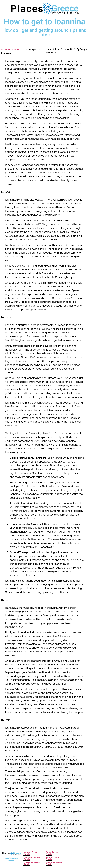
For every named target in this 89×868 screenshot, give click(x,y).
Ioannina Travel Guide (54, 863)
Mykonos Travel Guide (32, 863)
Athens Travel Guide (31, 853)
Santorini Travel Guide (32, 858)
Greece (5, 50)
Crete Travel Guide (52, 853)
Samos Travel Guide (53, 858)
